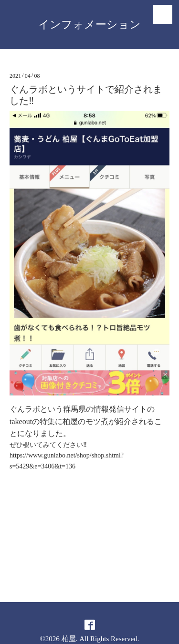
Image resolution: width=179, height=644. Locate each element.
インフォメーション (89, 25)
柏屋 (69, 639)
